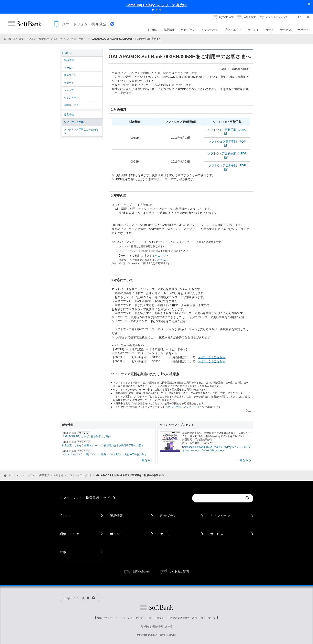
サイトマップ (208, 618)
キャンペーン (71, 98)
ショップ (69, 90)
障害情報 (69, 115)
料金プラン (70, 75)
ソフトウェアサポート (76, 39)
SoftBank (25, 24)
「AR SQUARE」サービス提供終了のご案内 (86, 436)
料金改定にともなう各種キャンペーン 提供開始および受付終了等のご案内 (103, 445)
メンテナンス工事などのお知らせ (81, 131)
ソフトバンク (156, 607)
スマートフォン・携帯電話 (33, 39)
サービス (69, 68)
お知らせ (56, 39)
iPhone (65, 516)
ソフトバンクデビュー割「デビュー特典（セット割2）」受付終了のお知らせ (104, 454)
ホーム (12, 39)
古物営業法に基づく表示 (184, 618)
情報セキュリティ (107, 618)
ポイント (116, 534)
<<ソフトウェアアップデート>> (184, 407)
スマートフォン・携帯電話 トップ (85, 498)
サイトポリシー (158, 618)
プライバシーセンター (133, 618)
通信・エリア (69, 534)
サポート (69, 83)
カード (165, 534)
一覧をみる (146, 460)
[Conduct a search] (218, 498)
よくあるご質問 (179, 571)
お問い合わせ (141, 571)
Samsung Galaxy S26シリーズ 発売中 (156, 5)
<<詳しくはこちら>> (212, 357)
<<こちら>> (161, 256)
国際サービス (71, 105)
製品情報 (69, 60)
